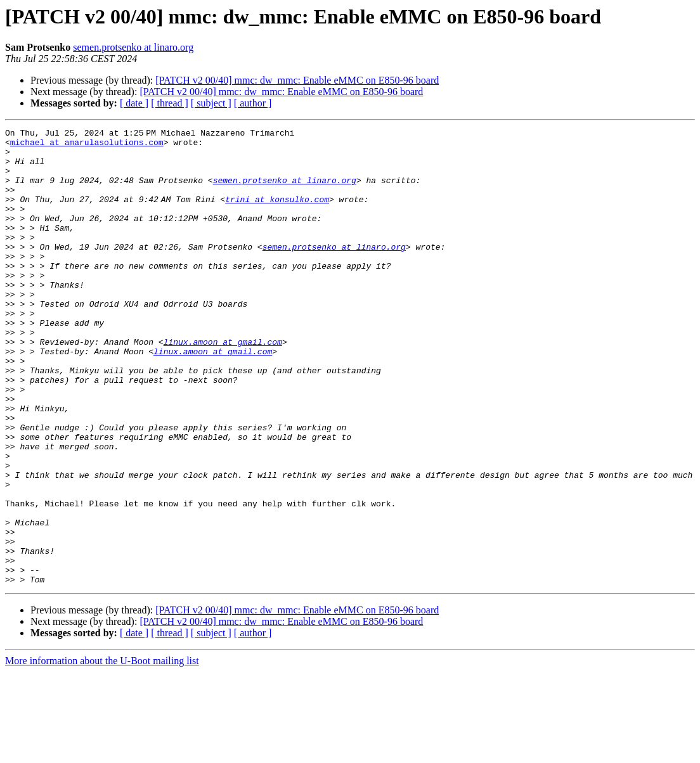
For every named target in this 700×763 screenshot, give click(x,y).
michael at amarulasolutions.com (87, 146)
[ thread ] (170, 103)
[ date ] (134, 103)
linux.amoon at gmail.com (223, 385)
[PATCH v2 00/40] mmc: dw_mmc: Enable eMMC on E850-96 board (297, 80)
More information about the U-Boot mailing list (102, 752)
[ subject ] (211, 103)
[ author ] (253, 103)
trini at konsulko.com (280, 214)
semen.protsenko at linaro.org (133, 47)
